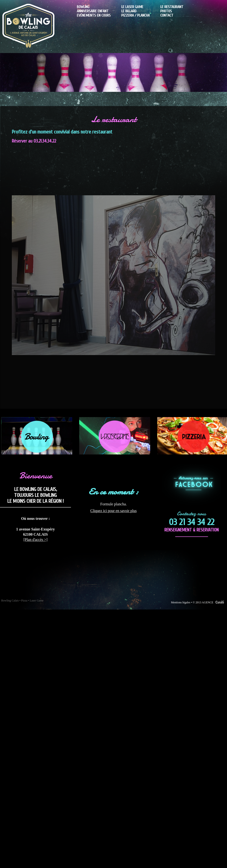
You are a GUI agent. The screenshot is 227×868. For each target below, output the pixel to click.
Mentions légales (181, 602)
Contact (167, 15)
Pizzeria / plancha (135, 15)
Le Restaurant (172, 7)
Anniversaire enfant (93, 11)
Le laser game (132, 7)
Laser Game (37, 601)
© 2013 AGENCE (209, 602)
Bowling (83, 7)
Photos (166, 11)
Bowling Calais (10, 601)
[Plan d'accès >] (35, 540)
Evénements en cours (94, 15)
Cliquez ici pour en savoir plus (113, 511)
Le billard (129, 11)
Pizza (24, 601)
